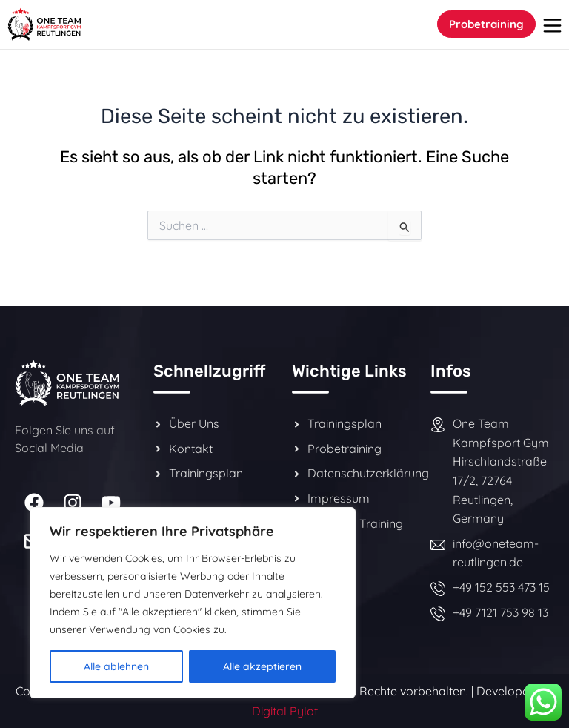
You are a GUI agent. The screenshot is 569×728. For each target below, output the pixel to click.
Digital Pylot (285, 711)
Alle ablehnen (116, 666)
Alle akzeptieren (262, 666)
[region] (193, 603)
